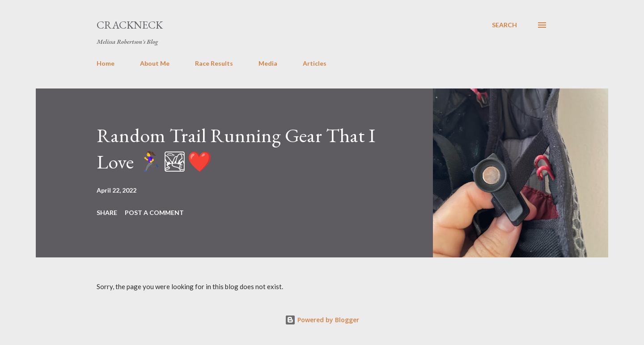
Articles (315, 63)
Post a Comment (154, 212)
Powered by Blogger (322, 320)
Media (268, 63)
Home (106, 63)
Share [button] (107, 212)
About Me (155, 63)
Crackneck (130, 25)
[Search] (504, 25)
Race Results (214, 63)
